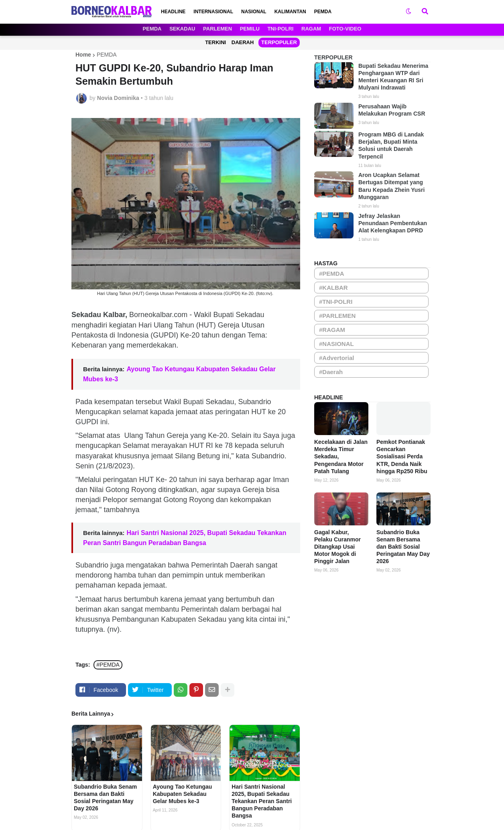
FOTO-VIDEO (345, 29)
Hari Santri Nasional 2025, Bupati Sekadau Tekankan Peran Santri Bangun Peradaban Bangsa (262, 801)
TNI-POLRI (280, 29)
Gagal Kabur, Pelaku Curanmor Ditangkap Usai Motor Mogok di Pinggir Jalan (337, 547)
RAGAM (311, 29)
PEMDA (152, 29)
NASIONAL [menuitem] (254, 12)
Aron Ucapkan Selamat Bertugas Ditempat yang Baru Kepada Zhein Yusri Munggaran (391, 186)
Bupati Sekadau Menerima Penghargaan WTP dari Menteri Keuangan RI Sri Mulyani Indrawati (393, 77)
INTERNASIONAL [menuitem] (213, 12)
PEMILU (250, 29)
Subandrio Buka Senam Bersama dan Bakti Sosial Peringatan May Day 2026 (105, 798)
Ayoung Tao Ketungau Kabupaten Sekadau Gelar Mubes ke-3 (183, 794)
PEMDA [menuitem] (323, 12)
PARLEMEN (217, 29)
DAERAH (243, 42)
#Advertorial (337, 358)
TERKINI (215, 42)
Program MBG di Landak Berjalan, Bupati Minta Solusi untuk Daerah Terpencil (391, 145)
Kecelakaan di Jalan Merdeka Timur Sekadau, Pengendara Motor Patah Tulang (341, 457)
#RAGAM (332, 330)
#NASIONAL (336, 344)
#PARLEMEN (337, 316)
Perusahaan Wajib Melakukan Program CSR (392, 110)
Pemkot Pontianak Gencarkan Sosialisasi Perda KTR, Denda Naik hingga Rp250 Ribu (402, 457)
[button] (408, 12)
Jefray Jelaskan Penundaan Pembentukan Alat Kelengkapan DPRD (393, 223)
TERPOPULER (279, 42)
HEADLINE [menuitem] (173, 12)
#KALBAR (333, 288)
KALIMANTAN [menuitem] (290, 12)
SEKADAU (182, 29)
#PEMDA (108, 665)
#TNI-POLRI (336, 302)
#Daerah (331, 372)
